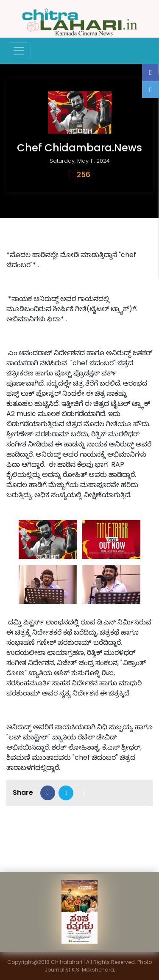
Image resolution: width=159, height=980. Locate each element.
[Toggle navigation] (19, 51)
